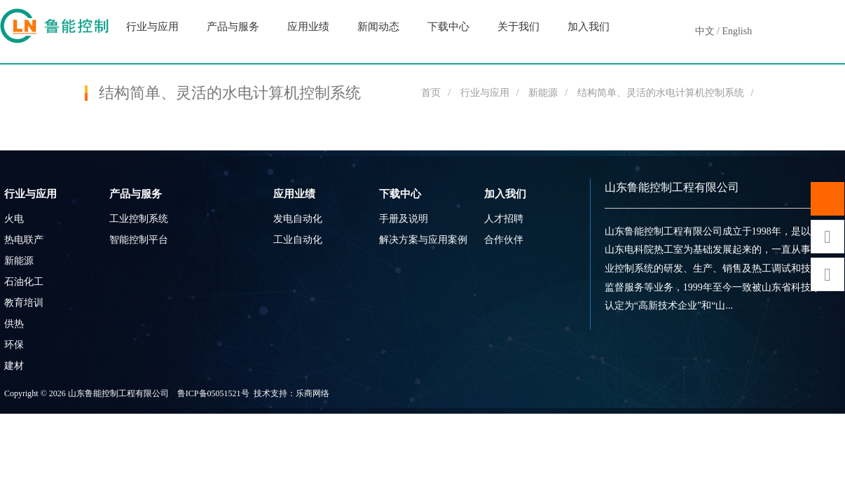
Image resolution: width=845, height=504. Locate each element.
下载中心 (448, 27)
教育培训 (24, 303)
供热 (14, 324)
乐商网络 (312, 393)
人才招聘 (504, 219)
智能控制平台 (139, 240)
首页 (431, 93)
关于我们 (518, 27)
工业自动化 (298, 240)
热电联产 (24, 240)
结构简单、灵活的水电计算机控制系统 (661, 93)
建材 (14, 366)
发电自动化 (298, 219)
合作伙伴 (504, 240)
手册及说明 (404, 219)
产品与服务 (233, 27)
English (737, 31)
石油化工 (24, 282)
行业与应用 (152, 27)
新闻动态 (378, 27)
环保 (14, 345)
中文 (705, 31)
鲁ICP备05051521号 (213, 393)
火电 (14, 219)
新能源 (543, 93)
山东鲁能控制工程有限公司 (672, 187)
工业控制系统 (139, 219)
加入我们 (589, 27)
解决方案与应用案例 (423, 240)
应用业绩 (308, 27)
